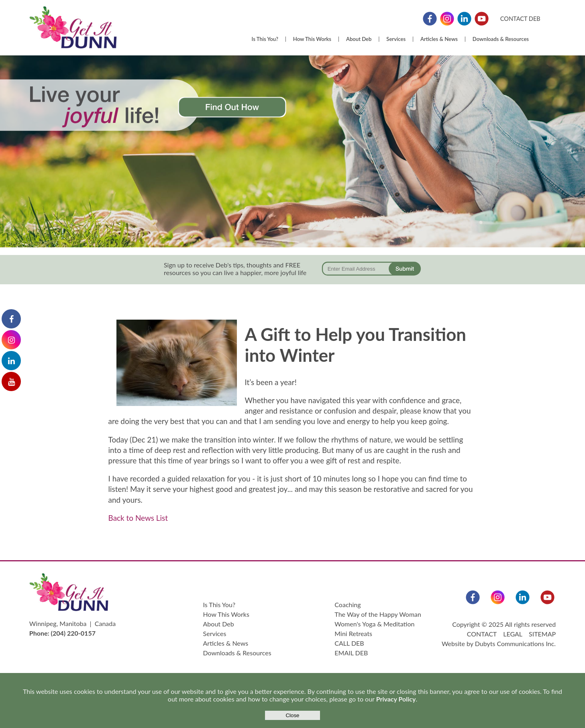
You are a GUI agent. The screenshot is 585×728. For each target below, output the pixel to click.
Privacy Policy (396, 699)
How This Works (312, 39)
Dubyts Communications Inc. (515, 643)
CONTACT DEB (520, 19)
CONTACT (482, 634)
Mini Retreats (353, 633)
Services (396, 39)
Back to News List (138, 518)
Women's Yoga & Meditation (374, 624)
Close (292, 715)
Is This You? (265, 39)
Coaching (348, 605)
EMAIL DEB (351, 653)
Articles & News (439, 39)
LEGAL (513, 634)
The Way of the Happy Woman (378, 614)
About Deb (359, 39)
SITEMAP (542, 634)
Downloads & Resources (501, 39)
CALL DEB (349, 643)
